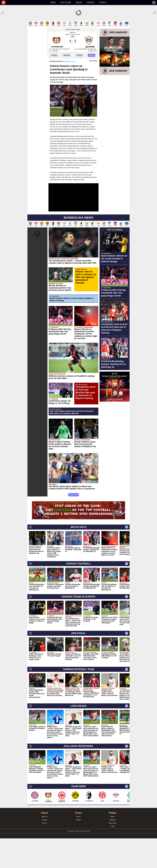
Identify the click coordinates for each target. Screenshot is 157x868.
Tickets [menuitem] (103, 3)
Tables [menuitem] (79, 3)
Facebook (113, 849)
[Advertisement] (78, 35)
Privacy (78, 849)
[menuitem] (25, 3)
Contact (44, 849)
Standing (67, 85)
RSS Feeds (113, 853)
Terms (79, 846)
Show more (74, 524)
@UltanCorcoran (70, 91)
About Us (44, 846)
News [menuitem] (53, 3)
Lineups (54, 85)
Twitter (113, 846)
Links (112, 856)
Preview (79, 85)
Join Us (44, 853)
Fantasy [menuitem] (91, 3)
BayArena (73, 62)
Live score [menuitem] (66, 3)
